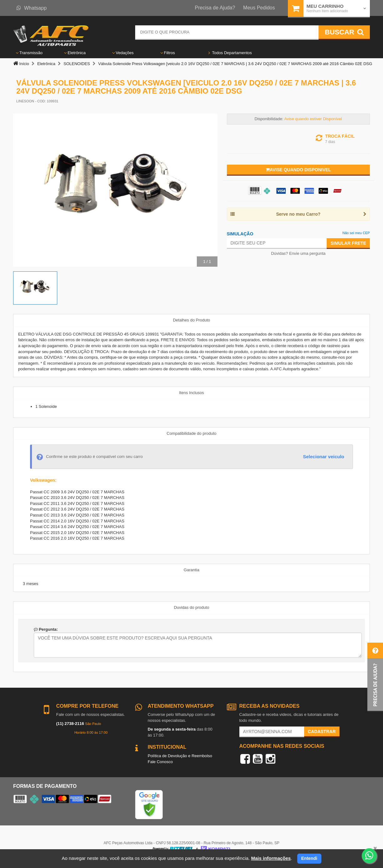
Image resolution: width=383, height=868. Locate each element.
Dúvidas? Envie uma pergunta (298, 253)
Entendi (309, 858)
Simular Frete (348, 243)
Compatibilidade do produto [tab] (192, 433)
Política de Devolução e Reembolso (180, 756)
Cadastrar (322, 732)
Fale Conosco (160, 762)
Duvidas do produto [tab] (192, 607)
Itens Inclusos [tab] (191, 393)
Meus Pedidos (259, 8)
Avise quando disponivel (298, 170)
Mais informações (271, 858)
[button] (375, 677)
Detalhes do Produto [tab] (192, 320)
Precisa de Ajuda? (215, 8)
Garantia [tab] (191, 570)
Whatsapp (32, 8)
